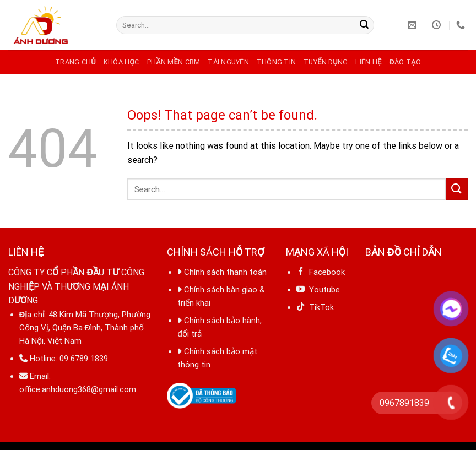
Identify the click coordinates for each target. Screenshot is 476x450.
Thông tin (276, 62)
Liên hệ (368, 62)
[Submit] (364, 25)
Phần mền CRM (174, 62)
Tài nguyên (228, 62)
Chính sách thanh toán (225, 272)
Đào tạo (405, 62)
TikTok (319, 307)
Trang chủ (75, 62)
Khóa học (121, 62)
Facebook (321, 272)
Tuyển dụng (326, 62)
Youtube (318, 290)
